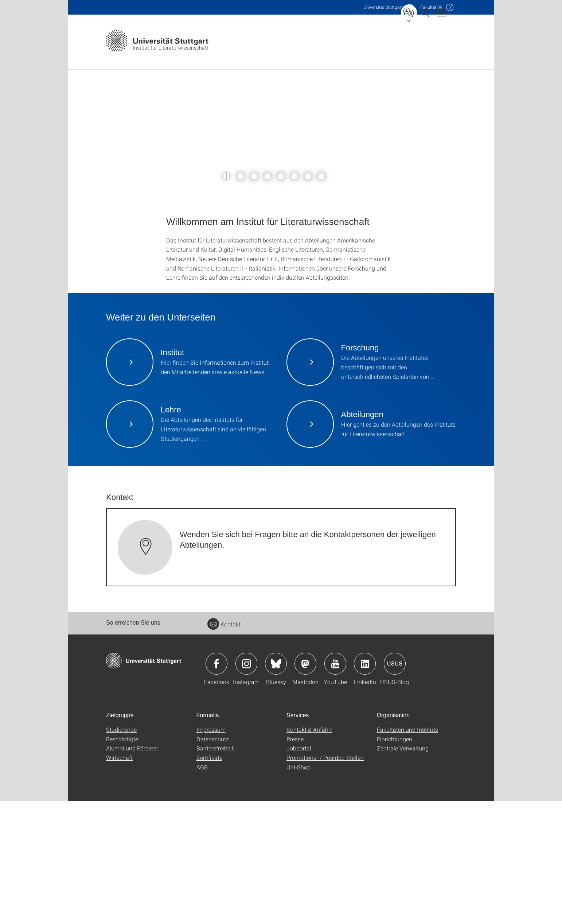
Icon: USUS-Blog (395, 787)
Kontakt (224, 747)
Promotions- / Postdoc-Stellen (325, 881)
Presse (295, 862)
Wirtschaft (119, 881)
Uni (383, 7)
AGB (202, 890)
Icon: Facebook (216, 787)
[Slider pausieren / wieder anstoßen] (227, 299)
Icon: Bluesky (276, 787)
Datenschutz (213, 862)
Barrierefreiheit (215, 871)
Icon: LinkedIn (365, 787)
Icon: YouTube (335, 787)
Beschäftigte (122, 862)
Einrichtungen (395, 862)
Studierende (121, 853)
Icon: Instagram (246, 787)
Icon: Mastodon (305, 787)
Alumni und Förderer (132, 871)
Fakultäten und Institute (407, 853)
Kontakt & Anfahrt (309, 853)
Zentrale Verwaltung (403, 871)
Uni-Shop (298, 890)
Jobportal (299, 871)
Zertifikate (209, 881)
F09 (431, 7)
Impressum (211, 853)
